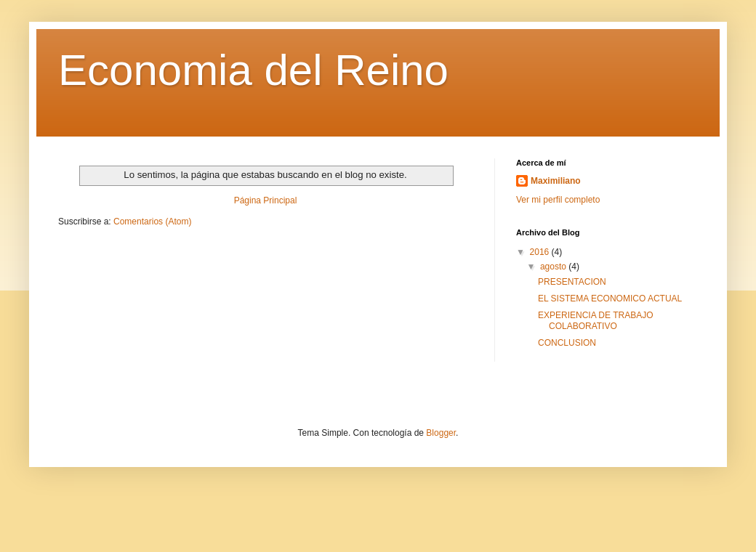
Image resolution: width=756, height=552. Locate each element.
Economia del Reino (253, 70)
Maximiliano (556, 181)
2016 (541, 252)
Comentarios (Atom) (152, 222)
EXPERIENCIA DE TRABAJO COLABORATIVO (596, 320)
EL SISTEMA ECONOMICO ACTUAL (610, 299)
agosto (554, 267)
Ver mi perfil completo (558, 200)
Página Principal (266, 200)
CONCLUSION (567, 343)
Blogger (441, 433)
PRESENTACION (572, 282)
